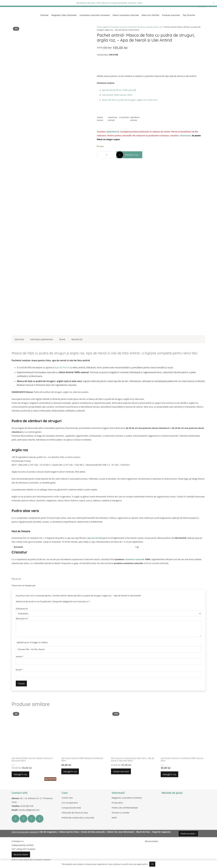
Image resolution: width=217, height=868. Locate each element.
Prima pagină (103, 27)
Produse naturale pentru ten (150, 27)
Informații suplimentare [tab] (42, 339)
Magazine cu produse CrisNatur (127, 798)
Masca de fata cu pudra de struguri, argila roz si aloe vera (130, 100)
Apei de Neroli (62, 367)
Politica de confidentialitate (125, 808)
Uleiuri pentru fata (69, 832)
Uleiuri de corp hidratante (121, 832)
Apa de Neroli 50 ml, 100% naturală (119, 90)
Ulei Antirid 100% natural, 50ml (117, 95)
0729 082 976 (27, 806)
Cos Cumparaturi (70, 803)
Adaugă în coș (131, 155)
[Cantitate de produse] (107, 155)
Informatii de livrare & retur (75, 813)
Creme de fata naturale (93, 832)
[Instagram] (24, 819)
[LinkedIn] (40, 819)
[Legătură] (26, 15)
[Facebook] (15, 819)
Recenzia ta (22, 618)
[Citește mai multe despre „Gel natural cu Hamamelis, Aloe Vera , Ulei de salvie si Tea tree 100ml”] (121, 771)
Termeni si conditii (121, 813)
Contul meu (67, 798)
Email (19, 670)
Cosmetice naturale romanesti (123, 27)
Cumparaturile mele (71, 808)
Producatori (117, 803)
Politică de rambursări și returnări (78, 818)
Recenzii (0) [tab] (77, 339)
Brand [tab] (62, 339)
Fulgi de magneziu (161, 832)
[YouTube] (32, 819)
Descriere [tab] (19, 339)
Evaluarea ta (22, 608)
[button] (20, 774)
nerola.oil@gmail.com (29, 810)
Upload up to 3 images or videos (32, 642)
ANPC (114, 818)
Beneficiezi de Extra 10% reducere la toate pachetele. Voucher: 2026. (110, 3)
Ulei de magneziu (48, 832)
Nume (20, 656)
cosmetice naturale (134, 559)
